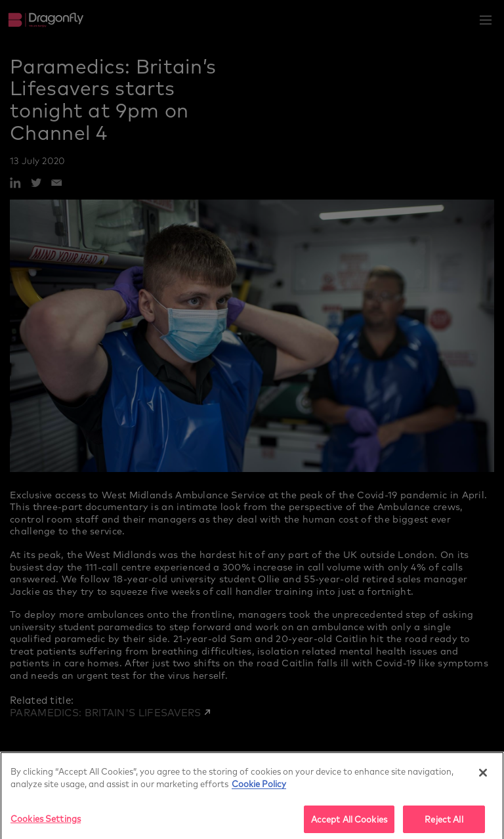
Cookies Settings (46, 822)
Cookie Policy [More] (259, 787)
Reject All (444, 822)
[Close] (483, 775)
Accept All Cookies (349, 822)
